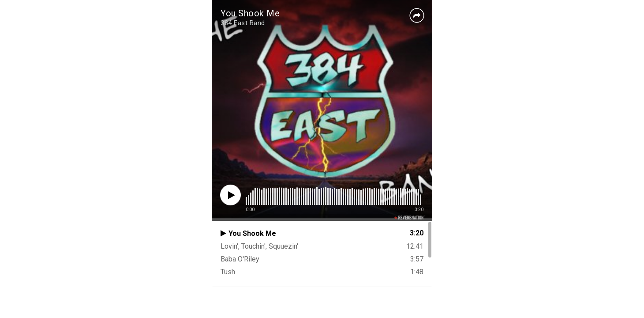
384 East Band (243, 23)
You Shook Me (250, 13)
